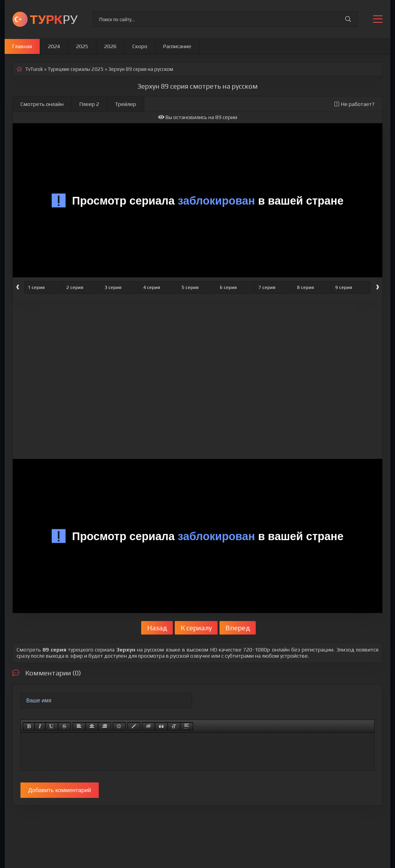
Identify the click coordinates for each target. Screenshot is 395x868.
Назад (157, 628)
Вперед (238, 628)
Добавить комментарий (60, 790)
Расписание (177, 46)
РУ (54, 19)
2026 (110, 46)
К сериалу (196, 628)
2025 (82, 46)
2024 (54, 46)
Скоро (140, 46)
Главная (22, 46)
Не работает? (354, 104)
